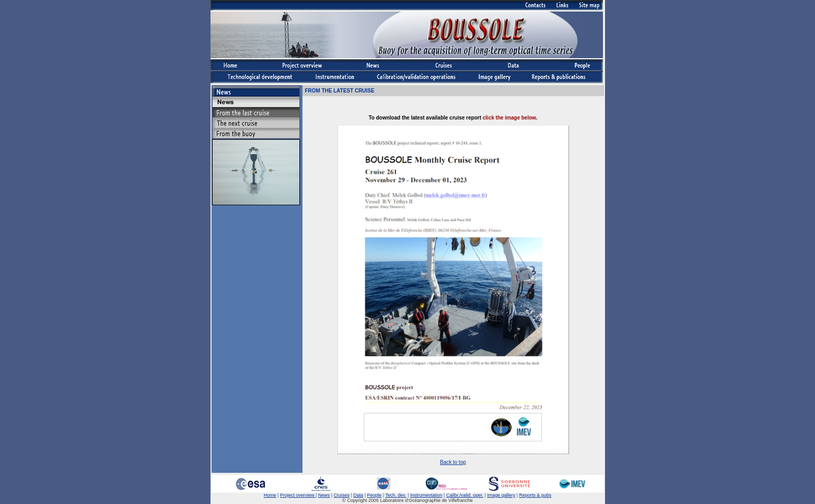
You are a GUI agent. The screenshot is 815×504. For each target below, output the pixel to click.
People (374, 495)
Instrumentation (426, 495)
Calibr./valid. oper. (465, 495)
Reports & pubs (535, 495)
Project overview (298, 495)
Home (270, 495)
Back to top (453, 462)
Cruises (342, 495)
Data (358, 495)
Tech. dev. (396, 495)
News (324, 495)
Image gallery (501, 495)
